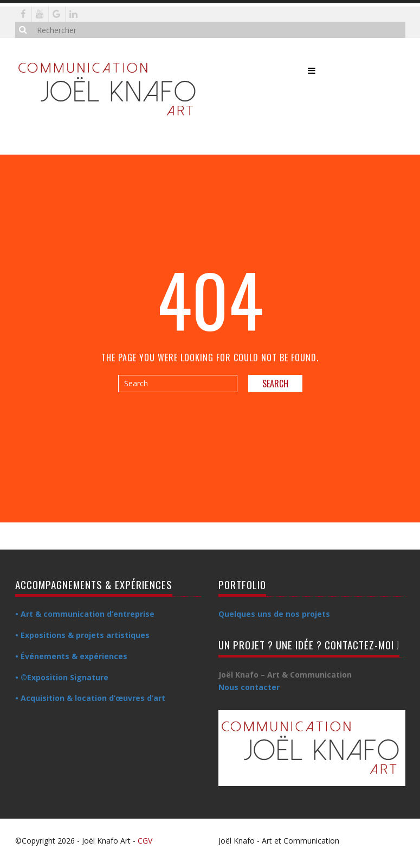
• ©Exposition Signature (62, 677)
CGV (145, 841)
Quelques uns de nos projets (274, 614)
